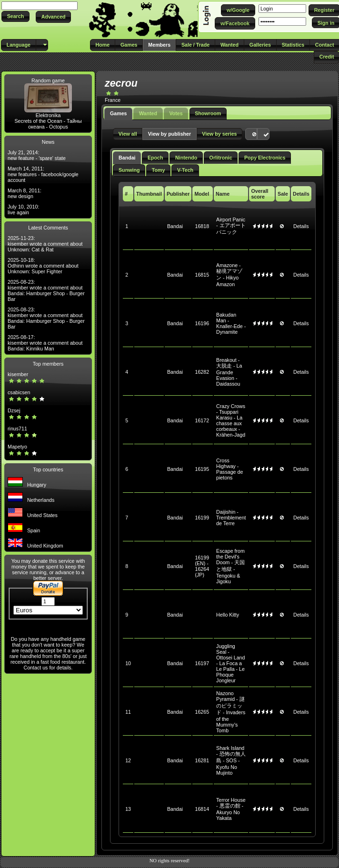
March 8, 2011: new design (25, 193)
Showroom (208, 113)
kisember (18, 374)
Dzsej (14, 410)
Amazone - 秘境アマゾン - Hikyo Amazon (229, 275)
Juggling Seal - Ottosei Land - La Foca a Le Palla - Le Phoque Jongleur (230, 663)
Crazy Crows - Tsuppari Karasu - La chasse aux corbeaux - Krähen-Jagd (231, 420)
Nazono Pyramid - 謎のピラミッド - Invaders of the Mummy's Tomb (231, 712)
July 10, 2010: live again (23, 210)
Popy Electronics (265, 158)
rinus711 (17, 429)
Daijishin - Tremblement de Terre (231, 518)
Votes (176, 113)
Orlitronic (221, 158)
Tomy (159, 170)
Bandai (127, 158)
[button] (15, 16)
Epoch (155, 158)
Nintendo (186, 158)
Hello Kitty (228, 615)
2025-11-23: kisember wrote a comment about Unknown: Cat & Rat (45, 244)
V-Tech (185, 170)
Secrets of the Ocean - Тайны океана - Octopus (48, 124)
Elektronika (48, 115)
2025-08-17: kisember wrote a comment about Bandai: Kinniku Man (45, 343)
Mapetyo (17, 447)
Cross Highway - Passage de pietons (229, 469)
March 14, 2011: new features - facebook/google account (43, 174)
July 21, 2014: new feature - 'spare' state (37, 155)
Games (119, 113)
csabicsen (19, 392)
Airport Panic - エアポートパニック (231, 226)
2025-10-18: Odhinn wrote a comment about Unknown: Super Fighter (43, 266)
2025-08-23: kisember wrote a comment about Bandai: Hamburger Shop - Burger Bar (46, 290)
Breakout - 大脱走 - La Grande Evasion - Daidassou (229, 372)
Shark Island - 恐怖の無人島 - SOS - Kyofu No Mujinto (231, 760)
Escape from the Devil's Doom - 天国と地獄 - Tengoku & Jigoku (230, 566)
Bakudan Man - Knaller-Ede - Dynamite (231, 323)
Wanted (148, 113)
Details (301, 226)
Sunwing (129, 170)
